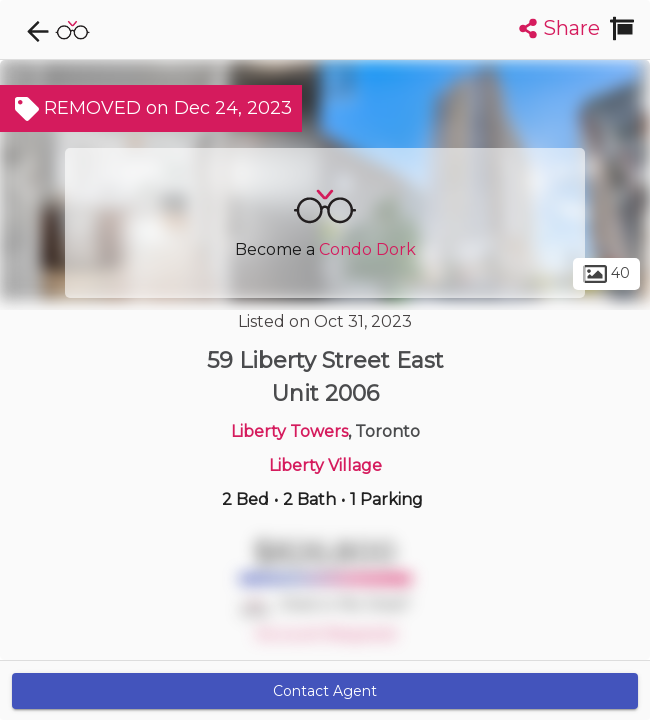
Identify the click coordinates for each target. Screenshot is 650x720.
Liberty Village (325, 465)
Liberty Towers (289, 431)
